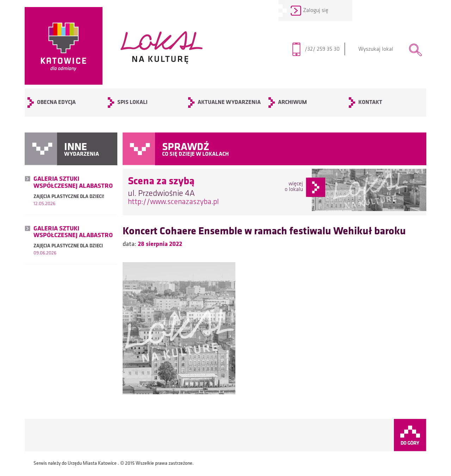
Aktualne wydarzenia (229, 103)
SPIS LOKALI (132, 103)
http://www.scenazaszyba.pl (173, 202)
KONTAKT (370, 103)
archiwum (292, 103)
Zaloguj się (316, 11)
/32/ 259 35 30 (326, 49)
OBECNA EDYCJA (56, 103)
